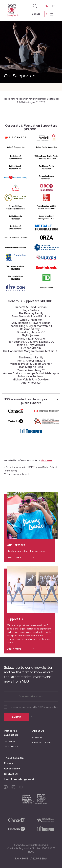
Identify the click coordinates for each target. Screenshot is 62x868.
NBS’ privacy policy (48, 707)
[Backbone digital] (22, 858)
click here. (47, 460)
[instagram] (13, 788)
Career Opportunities (42, 742)
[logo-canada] (17, 820)
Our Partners (10, 742)
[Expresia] (38, 858)
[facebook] (6, 788)
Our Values (37, 738)
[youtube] (21, 788)
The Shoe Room (14, 758)
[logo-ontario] (17, 829)
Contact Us (11, 774)
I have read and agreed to (34, 707)
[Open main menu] (51, 14)
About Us (38, 731)
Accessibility (12, 769)
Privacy (8, 763)
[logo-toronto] (45, 829)
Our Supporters (11, 746)
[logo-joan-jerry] (31, 801)
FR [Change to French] (54, 6)
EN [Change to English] (46, 6)
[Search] (35, 6)
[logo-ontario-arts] (45, 820)
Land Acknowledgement (19, 779)
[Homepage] (13, 10)
